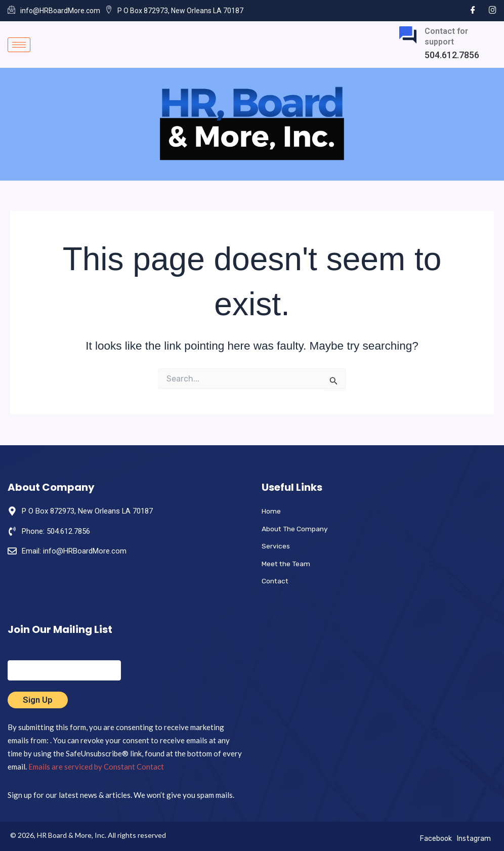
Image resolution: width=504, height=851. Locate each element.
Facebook (436, 839)
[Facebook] (473, 10)
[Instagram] (493, 10)
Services (276, 546)
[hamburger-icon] (19, 45)
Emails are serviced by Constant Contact (96, 767)
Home (272, 510)
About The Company (298, 528)
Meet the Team (288, 563)
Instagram (474, 839)
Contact (276, 581)
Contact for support (446, 36)
